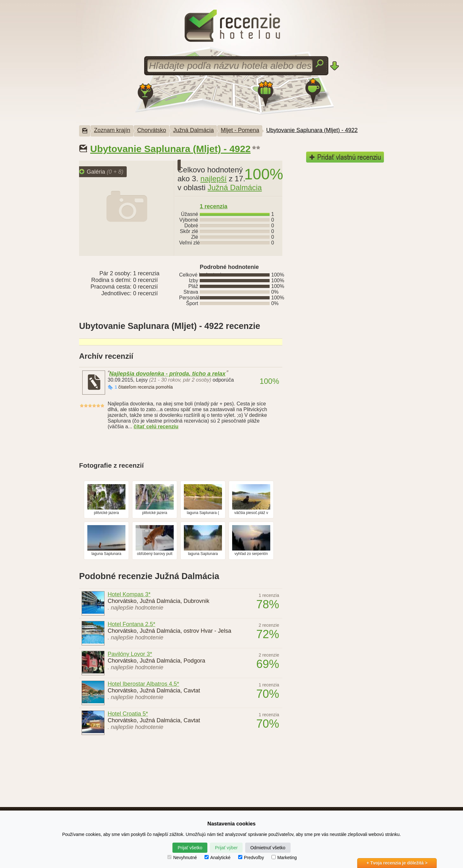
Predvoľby (251, 858)
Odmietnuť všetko (268, 848)
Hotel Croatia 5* (128, 714)
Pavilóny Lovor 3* (130, 654)
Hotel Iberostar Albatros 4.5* (143, 684)
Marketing (284, 858)
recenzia (214, 206)
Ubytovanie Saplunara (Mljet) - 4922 (312, 130)
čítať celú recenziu (156, 427)
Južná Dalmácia (193, 130)
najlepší (214, 179)
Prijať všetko (190, 848)
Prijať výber (226, 848)
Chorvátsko (152, 130)
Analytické (218, 858)
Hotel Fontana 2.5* (131, 624)
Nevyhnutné (182, 858)
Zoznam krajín (112, 130)
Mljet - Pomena (240, 130)
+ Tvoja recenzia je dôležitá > (397, 863)
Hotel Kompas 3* (129, 594)
